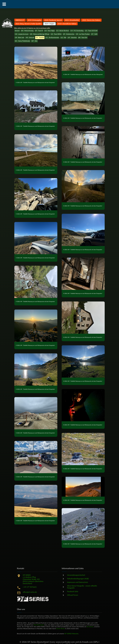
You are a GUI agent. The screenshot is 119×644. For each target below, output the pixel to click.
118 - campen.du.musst (22, 34)
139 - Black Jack (19, 38)
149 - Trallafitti (40, 38)
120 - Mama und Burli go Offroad (39, 34)
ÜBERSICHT (20, 20)
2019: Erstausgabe (34, 20)
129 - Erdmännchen (69, 34)
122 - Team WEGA (56, 34)
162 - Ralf (63, 38)
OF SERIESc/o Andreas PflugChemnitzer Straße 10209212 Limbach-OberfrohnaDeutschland (33, 579)
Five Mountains (39, 625)
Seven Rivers (61, 628)
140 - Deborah (30, 38)
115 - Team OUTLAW (91, 31)
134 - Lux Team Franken (83, 34)
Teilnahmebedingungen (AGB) (78, 579)
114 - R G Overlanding (77, 31)
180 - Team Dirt (83, 38)
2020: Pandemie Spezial (53, 20)
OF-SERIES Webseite (71, 634)
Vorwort (17, 31)
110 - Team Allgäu (49, 31)
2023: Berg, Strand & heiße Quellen (29, 24)
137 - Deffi (94, 34)
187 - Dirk (34, 41)
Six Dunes (90, 627)
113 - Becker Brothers (63, 31)
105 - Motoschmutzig (27, 31)
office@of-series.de (30, 592)
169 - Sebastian (72, 38)
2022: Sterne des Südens (91, 20)
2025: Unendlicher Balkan (67, 24)
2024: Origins (49, 24)
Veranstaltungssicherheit (76, 575)
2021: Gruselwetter (72, 20)
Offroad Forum (73, 595)
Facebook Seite (73, 591)
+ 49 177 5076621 (30, 587)
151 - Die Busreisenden (52, 38)
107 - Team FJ (39, 31)
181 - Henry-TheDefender (22, 41)
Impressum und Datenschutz (78, 582)
